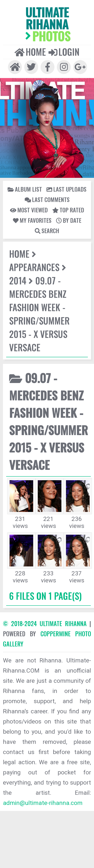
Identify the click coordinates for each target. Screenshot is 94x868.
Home (30, 52)
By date (69, 220)
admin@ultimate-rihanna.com (43, 803)
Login (64, 52)
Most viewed (29, 210)
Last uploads (66, 189)
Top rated (68, 210)
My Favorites (32, 220)
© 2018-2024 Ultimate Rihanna (45, 623)
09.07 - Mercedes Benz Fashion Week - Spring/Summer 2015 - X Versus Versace (39, 314)
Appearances (34, 267)
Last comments (47, 199)
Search (47, 231)
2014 (18, 280)
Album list (25, 189)
